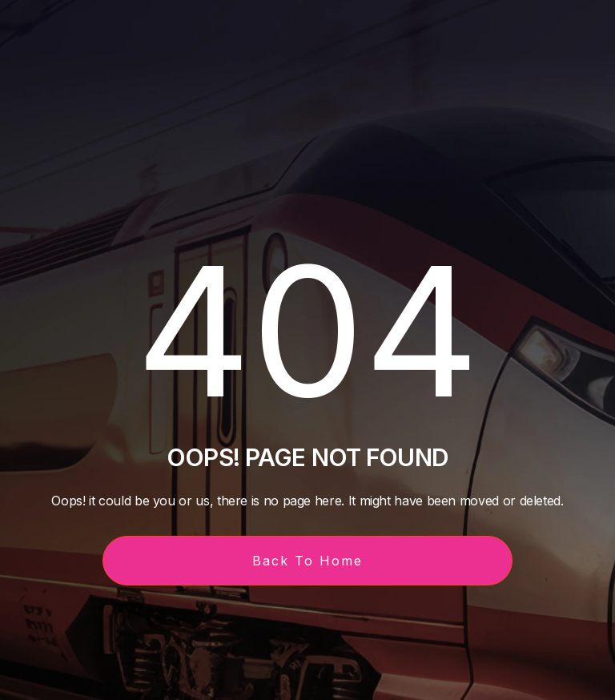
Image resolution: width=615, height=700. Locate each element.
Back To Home (307, 561)
